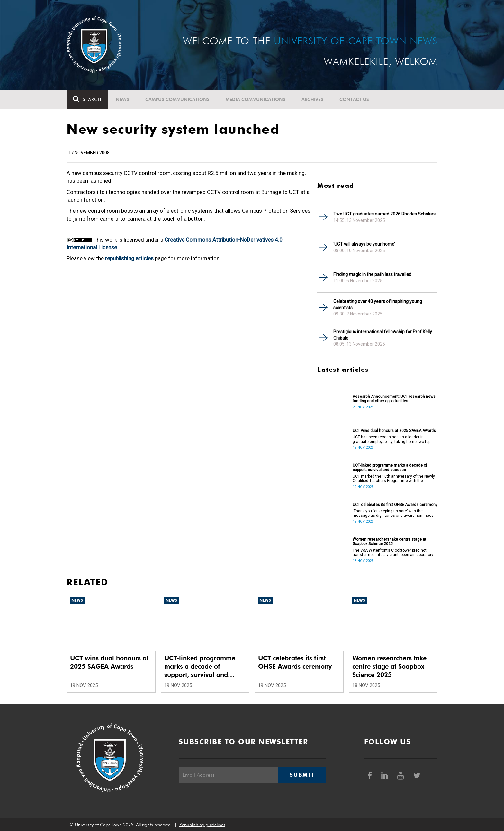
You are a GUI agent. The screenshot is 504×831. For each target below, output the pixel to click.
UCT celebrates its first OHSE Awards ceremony (395, 505)
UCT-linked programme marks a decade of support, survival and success (390, 468)
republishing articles (129, 258)
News (122, 99)
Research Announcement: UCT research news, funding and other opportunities (395, 399)
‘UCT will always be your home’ (364, 244)
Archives (312, 99)
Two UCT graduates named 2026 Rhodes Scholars (384, 214)
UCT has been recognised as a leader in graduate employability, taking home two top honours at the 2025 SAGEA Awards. (392, 439)
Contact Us (354, 99)
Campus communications (177, 99)
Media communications (256, 99)
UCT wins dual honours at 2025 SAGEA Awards (394, 431)
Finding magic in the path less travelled (372, 274)
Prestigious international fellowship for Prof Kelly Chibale (383, 335)
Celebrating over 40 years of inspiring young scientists (378, 305)
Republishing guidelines (202, 825)
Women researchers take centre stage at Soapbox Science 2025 (389, 542)
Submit (302, 775)
